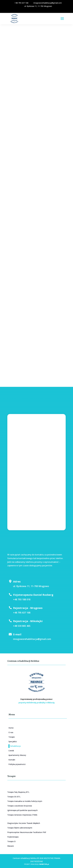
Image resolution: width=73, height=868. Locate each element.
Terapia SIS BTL (14, 797)
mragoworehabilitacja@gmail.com (46, 3)
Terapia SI (11, 841)
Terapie (12, 737)
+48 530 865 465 (22, 626)
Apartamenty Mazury (17, 755)
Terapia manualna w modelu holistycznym (25, 801)
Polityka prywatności (17, 764)
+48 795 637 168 (20, 3)
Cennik (11, 751)
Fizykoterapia (13, 837)
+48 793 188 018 (22, 599)
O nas (11, 732)
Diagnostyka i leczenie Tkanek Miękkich (24, 823)
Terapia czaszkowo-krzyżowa (20, 806)
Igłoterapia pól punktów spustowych (22, 810)
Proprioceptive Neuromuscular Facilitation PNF (27, 832)
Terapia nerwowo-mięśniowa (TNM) (22, 815)
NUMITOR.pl (44, 864)
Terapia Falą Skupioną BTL (18, 792)
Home (11, 728)
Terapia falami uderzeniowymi (20, 828)
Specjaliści (13, 741)
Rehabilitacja (15, 746)
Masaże (11, 846)
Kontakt (12, 760)
